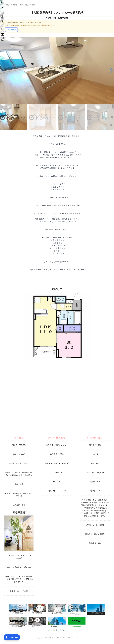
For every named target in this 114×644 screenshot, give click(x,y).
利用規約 (63, 630)
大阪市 (15, 5)
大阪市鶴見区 (25, 5)
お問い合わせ (11, 30)
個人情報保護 (52, 630)
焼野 (33, 5)
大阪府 (8, 5)
